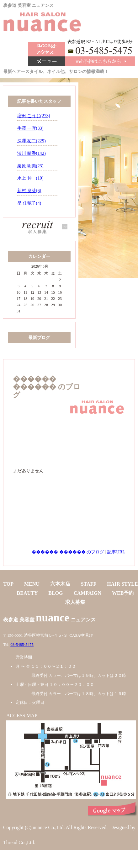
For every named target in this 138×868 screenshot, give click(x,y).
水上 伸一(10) (30, 178)
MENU (32, 584)
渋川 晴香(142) (32, 153)
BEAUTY (27, 593)
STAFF (89, 584)
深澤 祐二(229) (32, 141)
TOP (8, 584)
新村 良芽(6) (29, 191)
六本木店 (60, 584)
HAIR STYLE (122, 584)
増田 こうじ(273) (34, 116)
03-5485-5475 (22, 644)
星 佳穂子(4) (29, 203)
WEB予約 (123, 593)
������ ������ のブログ (68, 552)
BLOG (56, 593)
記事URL (116, 552)
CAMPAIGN (88, 593)
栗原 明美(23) (30, 166)
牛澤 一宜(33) (30, 128)
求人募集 (75, 602)
